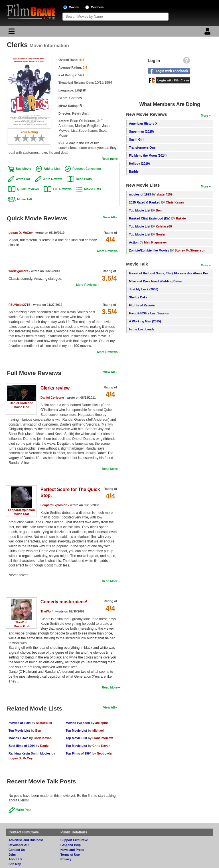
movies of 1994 (20, 723)
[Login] (208, 33)
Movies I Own (18, 738)
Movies (74, 7)
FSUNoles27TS (20, 305)
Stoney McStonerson (190, 250)
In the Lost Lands (142, 329)
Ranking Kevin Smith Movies (30, 753)
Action (134, 242)
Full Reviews (62, 189)
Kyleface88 (164, 226)
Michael (98, 731)
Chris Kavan (43, 738)
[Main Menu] (11, 33)
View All (109, 217)
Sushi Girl (136, 139)
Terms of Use (70, 855)
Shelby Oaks (138, 297)
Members (97, 7)
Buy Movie (23, 169)
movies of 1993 (140, 194)
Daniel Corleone (21, 403)
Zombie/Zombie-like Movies (149, 250)
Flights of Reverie (142, 305)
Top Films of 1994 (78, 753)
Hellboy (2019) (139, 163)
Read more (110, 159)
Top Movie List (19, 731)
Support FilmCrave (74, 840)
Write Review (52, 179)
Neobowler (105, 753)
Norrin (160, 234)
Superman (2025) (141, 131)
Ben (38, 731)
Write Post (24, 810)
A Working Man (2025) (145, 321)
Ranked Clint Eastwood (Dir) (150, 218)
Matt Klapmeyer (155, 242)
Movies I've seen (78, 723)
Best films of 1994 (22, 746)
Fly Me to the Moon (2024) (148, 155)
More (204, 115)
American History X (143, 123)
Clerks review (55, 388)
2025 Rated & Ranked (145, 202)
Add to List (52, 169)
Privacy (66, 859)
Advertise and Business (26, 840)
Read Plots (84, 179)
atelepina (102, 723)
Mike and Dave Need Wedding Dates (155, 281)
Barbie (134, 171)
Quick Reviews (28, 189)
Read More (110, 469)
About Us (15, 859)
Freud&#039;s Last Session (149, 313)
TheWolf (21, 622)
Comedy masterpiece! (64, 602)
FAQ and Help (71, 845)
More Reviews (107, 251)
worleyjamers (18, 271)
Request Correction (87, 169)
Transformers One (142, 147)
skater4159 (44, 723)
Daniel (45, 746)
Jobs (12, 855)
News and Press (72, 850)
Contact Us (17, 850)
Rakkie (181, 218)
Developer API (19, 845)
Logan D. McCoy (21, 233)
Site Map (15, 864)
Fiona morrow (103, 738)
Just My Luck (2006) (144, 289)
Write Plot (23, 179)
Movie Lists (93, 189)
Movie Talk (25, 199)
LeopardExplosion (21, 510)
